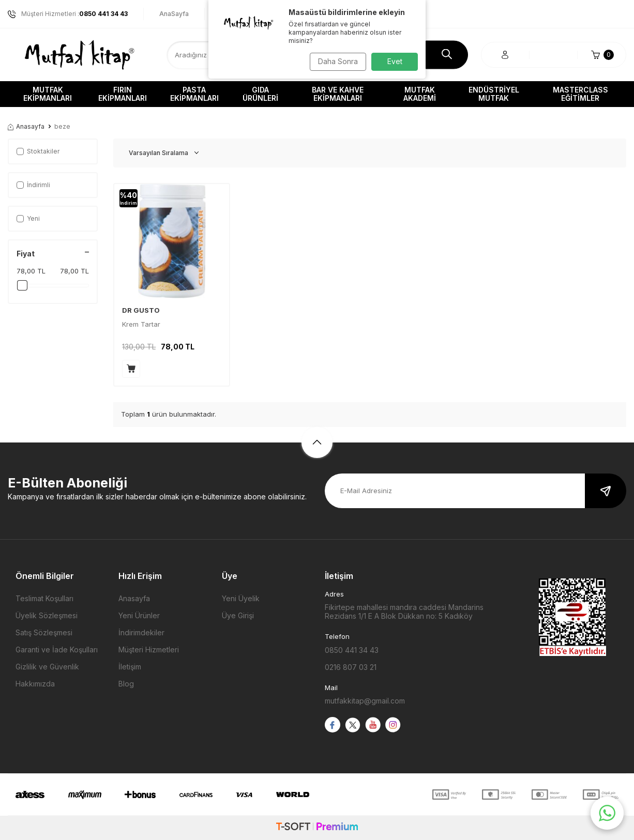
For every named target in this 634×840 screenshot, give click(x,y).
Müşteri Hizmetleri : (68, 14)
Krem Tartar (141, 324)
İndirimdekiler (141, 632)
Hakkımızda (35, 684)
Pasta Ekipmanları (194, 94)
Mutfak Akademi (420, 94)
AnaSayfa (174, 14)
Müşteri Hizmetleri (149, 650)
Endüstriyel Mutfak (494, 94)
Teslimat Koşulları (44, 598)
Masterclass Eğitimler (580, 94)
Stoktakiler (38, 151)
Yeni (28, 218)
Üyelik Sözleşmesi (47, 615)
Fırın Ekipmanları (123, 94)
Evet (395, 61)
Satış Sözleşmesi (44, 632)
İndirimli (33, 185)
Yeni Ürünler (139, 615)
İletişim (130, 667)
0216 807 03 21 (351, 667)
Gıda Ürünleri (260, 94)
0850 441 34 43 (352, 650)
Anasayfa (26, 126)
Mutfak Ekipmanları (48, 94)
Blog (126, 684)
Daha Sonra (335, 61)
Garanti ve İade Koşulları (57, 650)
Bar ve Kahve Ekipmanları (338, 94)
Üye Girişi (238, 615)
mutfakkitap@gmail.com (365, 701)
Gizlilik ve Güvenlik (47, 667)
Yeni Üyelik (241, 598)
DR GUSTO (141, 310)
